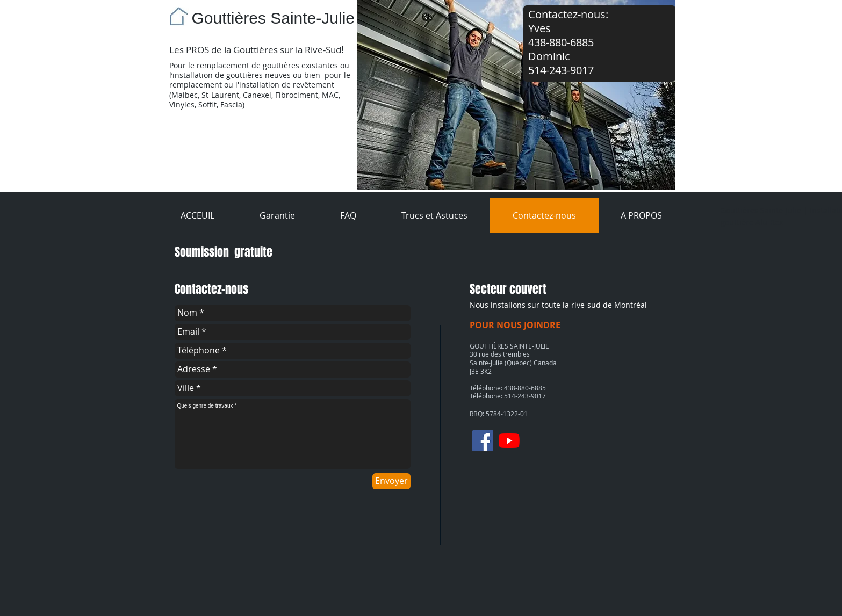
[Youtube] (509, 441)
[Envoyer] (391, 481)
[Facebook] (483, 441)
